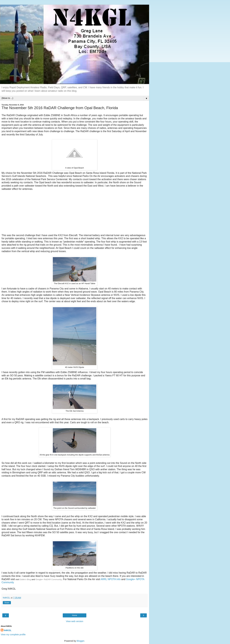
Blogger (81, 641)
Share (7, 603)
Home (75, 615)
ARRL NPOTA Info (110, 579)
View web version (75, 621)
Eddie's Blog (25, 579)
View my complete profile (13, 635)
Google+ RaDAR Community (49, 579)
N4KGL (8, 630)
